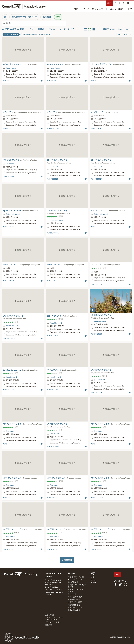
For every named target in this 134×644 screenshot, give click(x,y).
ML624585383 (9, 498)
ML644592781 (9, 129)
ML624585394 (97, 444)
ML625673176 (97, 393)
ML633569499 (9, 227)
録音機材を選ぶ (74, 605)
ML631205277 (53, 281)
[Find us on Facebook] (115, 584)
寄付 (109, 3)
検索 (76, 9)
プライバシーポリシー (54, 622)
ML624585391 (97, 549)
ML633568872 (53, 233)
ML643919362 (97, 129)
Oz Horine (10, 164)
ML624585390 (97, 498)
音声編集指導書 (74, 600)
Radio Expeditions (52, 587)
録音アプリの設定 (75, 602)
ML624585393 (9, 444)
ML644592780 (53, 129)
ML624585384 (53, 498)
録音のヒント (73, 582)
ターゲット (72, 594)
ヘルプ (129, 9)
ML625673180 (53, 390)
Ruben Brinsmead (13, 214)
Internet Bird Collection (54, 590)
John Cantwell (11, 377)
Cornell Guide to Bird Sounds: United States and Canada (53, 582)
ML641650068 (9, 176)
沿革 (93, 577)
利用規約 (48, 625)
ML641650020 (53, 179)
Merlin (113, 9)
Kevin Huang (11, 68)
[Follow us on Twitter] (120, 584)
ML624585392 (9, 549)
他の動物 (47, 17)
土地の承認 (49, 615)
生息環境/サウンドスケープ (24, 17)
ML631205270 (97, 284)
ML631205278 (9, 281)
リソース (85, 9)
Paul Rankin (11, 431)
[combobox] (36, 23)
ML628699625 (9, 338)
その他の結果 (67, 560)
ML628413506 (53, 336)
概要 (121, 9)
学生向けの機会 (74, 610)
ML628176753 (97, 334)
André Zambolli (12, 326)
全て (58, 17)
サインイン (120, 3)
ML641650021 (97, 179)
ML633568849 (97, 227)
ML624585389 (53, 549)
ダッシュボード (100, 9)
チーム (93, 580)
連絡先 (93, 583)
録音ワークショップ (76, 608)
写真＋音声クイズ (75, 597)
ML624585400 (53, 447)
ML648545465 (9, 81)
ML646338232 (97, 81)
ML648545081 (53, 81)
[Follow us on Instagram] (125, 584)
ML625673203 (9, 390)
